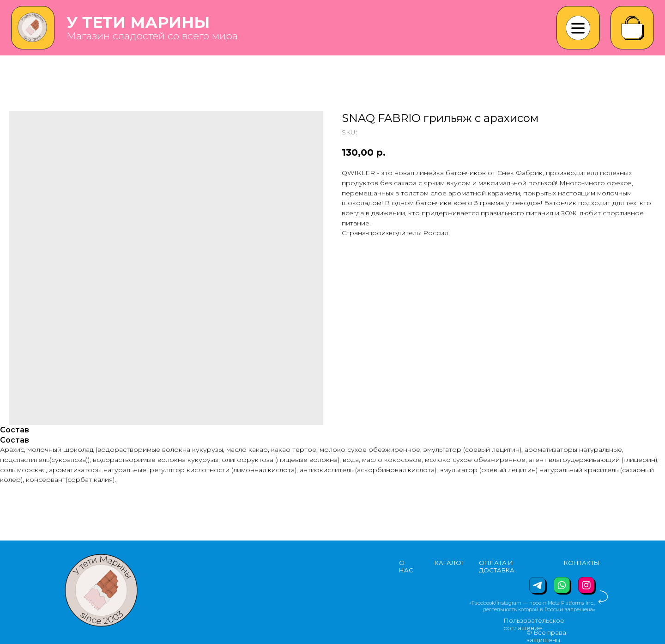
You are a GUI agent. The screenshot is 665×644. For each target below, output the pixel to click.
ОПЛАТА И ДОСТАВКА (497, 566)
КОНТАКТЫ (582, 563)
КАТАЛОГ (450, 563)
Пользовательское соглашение (534, 624)
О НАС (406, 566)
